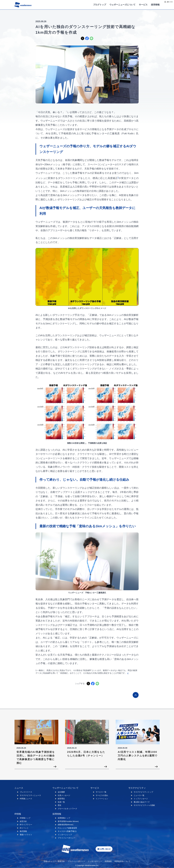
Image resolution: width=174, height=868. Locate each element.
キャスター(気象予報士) (67, 831)
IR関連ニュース (26, 799)
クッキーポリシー (95, 861)
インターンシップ (65, 835)
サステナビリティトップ (143, 792)
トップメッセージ (141, 799)
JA (168, 2)
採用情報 (155, 5)
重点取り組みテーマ (142, 802)
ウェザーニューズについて (122, 5)
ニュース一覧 (139, 795)
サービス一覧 (101, 792)
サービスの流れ (102, 795)
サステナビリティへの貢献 (144, 805)
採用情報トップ (64, 818)
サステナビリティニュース (30, 795)
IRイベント (24, 828)
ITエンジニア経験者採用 (67, 828)
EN (171, 2)
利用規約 (108, 861)
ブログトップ (100, 5)
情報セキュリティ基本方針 (54, 861)
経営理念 (61, 799)
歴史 (60, 805)
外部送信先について (122, 861)
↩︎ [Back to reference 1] (128, 673)
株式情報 (23, 831)
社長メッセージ (64, 795)
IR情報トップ (25, 818)
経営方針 (23, 821)
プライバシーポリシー (67, 838)
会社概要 (61, 792)
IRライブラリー (26, 825)
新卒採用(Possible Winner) (68, 821)
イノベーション (102, 799)
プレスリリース (26, 792)
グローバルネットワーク (67, 809)
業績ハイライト (26, 835)
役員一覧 (61, 802)
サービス (143, 5)
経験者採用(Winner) (66, 825)
